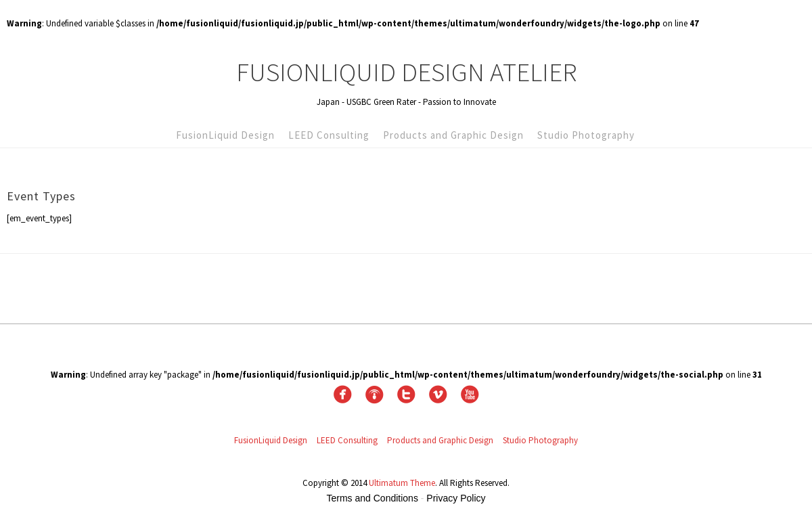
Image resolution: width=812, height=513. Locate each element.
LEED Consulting (329, 135)
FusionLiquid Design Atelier (406, 72)
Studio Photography (586, 135)
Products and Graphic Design (453, 135)
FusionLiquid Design (225, 135)
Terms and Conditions (373, 498)
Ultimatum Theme (402, 483)
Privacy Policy (456, 498)
